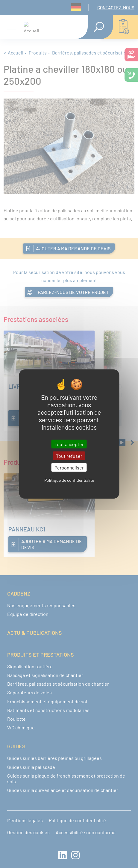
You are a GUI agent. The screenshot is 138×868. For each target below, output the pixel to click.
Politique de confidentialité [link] (69, 480)
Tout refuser (69, 456)
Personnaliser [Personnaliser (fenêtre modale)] (69, 467)
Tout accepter (69, 444)
